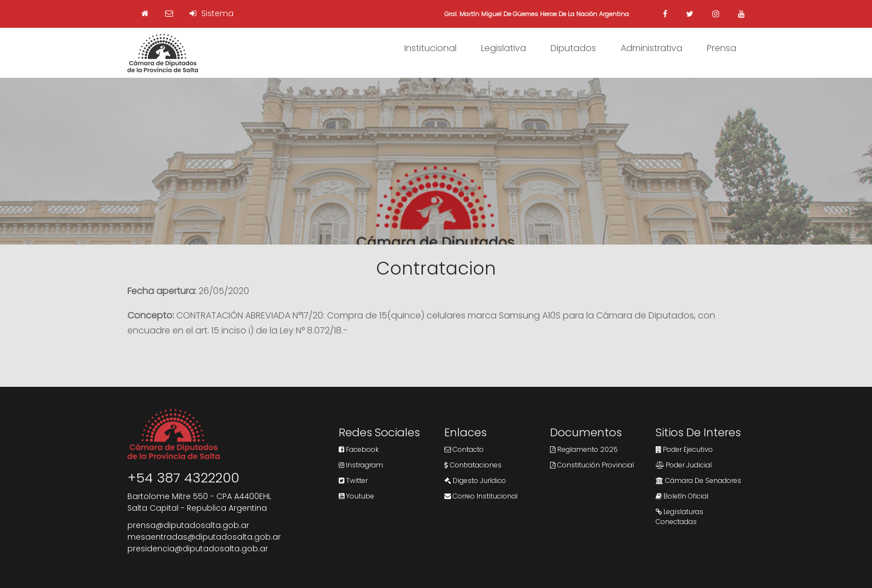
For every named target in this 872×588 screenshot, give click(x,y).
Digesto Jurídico (475, 480)
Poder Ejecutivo (684, 449)
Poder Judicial (684, 465)
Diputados (573, 48)
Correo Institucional (481, 496)
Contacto (464, 449)
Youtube (356, 496)
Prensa (722, 48)
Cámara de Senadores (698, 480)
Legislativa (504, 48)
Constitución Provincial (592, 465)
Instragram (361, 465)
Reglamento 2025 (584, 449)
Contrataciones (473, 465)
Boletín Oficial (682, 496)
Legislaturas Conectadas (680, 517)
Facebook (359, 449)
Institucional (430, 48)
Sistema (212, 13)
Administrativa (651, 48)
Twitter (353, 480)
